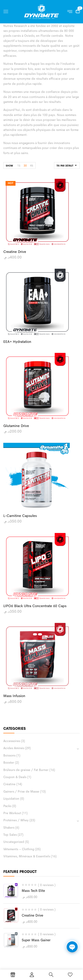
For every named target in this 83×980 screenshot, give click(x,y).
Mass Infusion (14, 696)
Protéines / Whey (16, 820)
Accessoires (12, 741)
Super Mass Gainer (36, 940)
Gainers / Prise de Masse (21, 791)
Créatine (9, 784)
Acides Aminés (14, 748)
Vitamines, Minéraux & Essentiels (27, 856)
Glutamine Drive (16, 426)
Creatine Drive (32, 915)
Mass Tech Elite (33, 891)
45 (32, 166)
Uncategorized (14, 842)
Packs (7, 806)
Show (9, 166)
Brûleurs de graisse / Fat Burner (26, 770)
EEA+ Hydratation (17, 342)
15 (19, 166)
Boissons (9, 755)
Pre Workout (12, 813)
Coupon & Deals (15, 777)
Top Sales (10, 835)
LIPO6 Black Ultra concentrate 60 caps (35, 606)
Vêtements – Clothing (19, 849)
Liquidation (11, 799)
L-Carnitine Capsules (20, 516)
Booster (9, 762)
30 (25, 166)
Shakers (9, 828)
